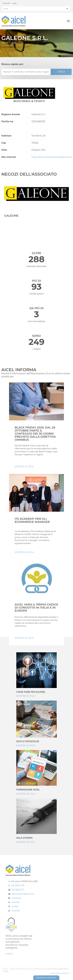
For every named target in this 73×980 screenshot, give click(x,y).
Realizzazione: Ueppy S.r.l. (60, 973)
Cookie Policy (63, 969)
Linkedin (16, 902)
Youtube (16, 911)
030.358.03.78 (18, 885)
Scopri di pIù (24, 467)
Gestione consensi (46, 978)
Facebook (16, 898)
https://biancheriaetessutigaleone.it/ (52, 157)
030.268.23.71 (18, 890)
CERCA (61, 72)
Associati (6, 3)
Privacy (6, 971)
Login (14, 3)
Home (5, 43)
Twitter (15, 906)
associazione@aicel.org (23, 894)
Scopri (9, 954)
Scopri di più (26, 696)
